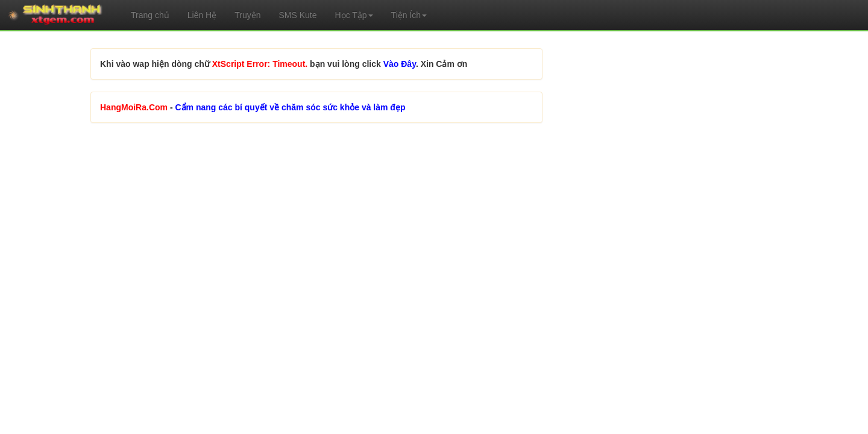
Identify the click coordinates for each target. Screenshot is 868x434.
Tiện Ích (409, 15)
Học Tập (354, 15)
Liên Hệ (202, 15)
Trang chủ (150, 15)
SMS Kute (297, 15)
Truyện (247, 15)
